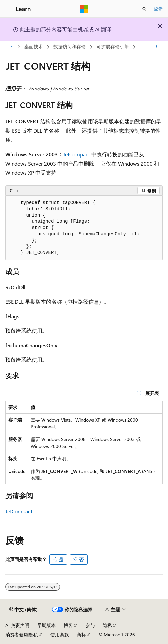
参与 (90, 625)
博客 (68, 625)
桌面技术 (34, 47)
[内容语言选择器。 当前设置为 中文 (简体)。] (23, 610)
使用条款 (60, 635)
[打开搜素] (144, 9)
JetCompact (76, 154)
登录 (158, 8)
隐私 (107, 625)
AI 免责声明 (17, 625)
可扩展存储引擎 (113, 47)
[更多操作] (157, 47)
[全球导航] (7, 9)
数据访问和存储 (70, 47)
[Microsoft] (84, 9)
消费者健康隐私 (21, 635)
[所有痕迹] (11, 47)
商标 (81, 635)
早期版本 (46, 625)
